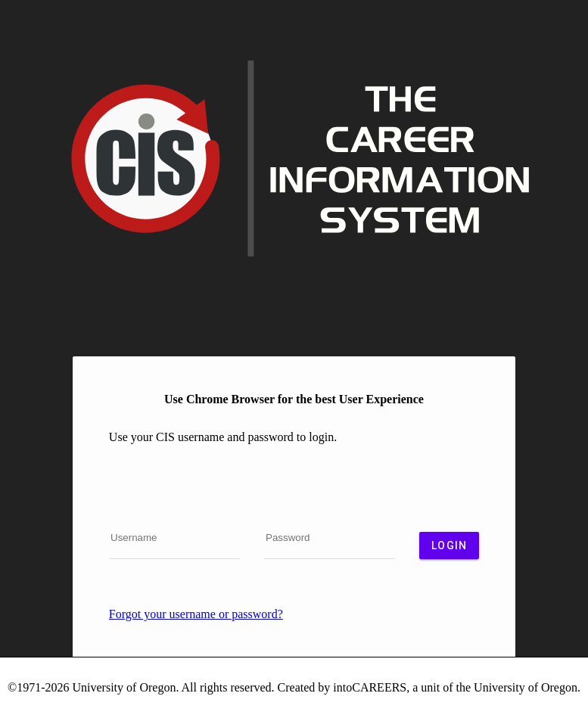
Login (449, 545)
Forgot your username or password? (196, 614)
